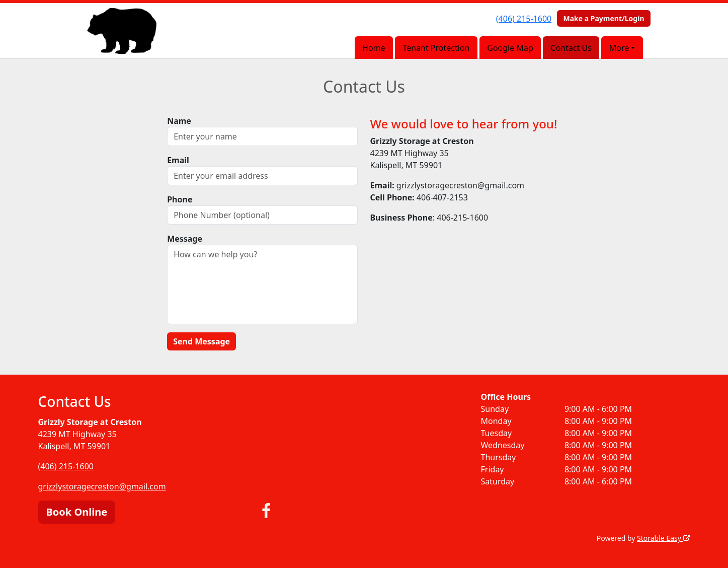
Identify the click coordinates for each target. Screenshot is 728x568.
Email (178, 160)
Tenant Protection (436, 48)
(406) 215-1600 (524, 19)
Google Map (510, 48)
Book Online (77, 512)
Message (185, 239)
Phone (180, 199)
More (619, 48)
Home (374, 48)
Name (179, 121)
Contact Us (571, 48)
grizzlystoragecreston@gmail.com (102, 486)
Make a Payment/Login (603, 18)
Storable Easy (663, 538)
